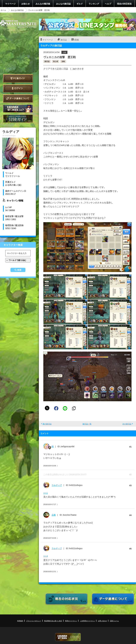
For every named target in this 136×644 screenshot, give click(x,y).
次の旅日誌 (127, 424)
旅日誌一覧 (87, 424)
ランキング (94, 4)
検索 (19, 270)
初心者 (56, 61)
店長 (54, 515)
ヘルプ (108, 4)
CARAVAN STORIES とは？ (18, 108)
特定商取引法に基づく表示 (53, 621)
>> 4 (46, 556)
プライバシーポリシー (34, 621)
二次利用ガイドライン (87, 621)
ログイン (18, 88)
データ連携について (18, 98)
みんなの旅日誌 (63, 4)
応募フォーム (114, 621)
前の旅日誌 (47, 424)
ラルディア (57, 485)
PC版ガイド (18, 78)
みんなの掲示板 (43, 4)
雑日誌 (47, 61)
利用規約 (20, 621)
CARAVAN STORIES (68, 637)
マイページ (10, 4)
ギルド (80, 4)
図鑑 (77, 40)
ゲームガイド (18, 119)
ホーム (3, 10)
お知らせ (26, 4)
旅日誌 (64, 40)
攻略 (63, 61)
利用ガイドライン (71, 621)
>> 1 (46, 493)
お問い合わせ (102, 621)
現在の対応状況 (124, 4)
